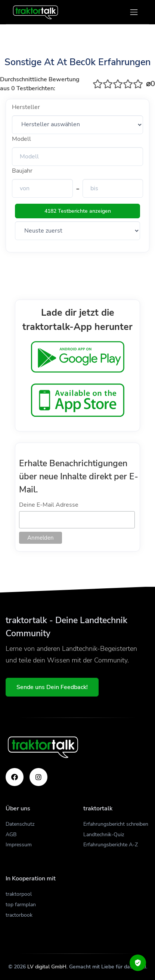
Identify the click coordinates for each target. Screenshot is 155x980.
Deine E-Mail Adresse (49, 505)
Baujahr (22, 171)
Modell (21, 139)
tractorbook (19, 915)
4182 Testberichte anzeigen (78, 211)
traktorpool (19, 894)
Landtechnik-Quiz (104, 835)
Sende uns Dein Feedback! (52, 687)
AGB (11, 835)
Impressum (19, 845)
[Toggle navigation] (134, 12)
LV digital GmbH (47, 967)
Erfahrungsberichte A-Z (111, 845)
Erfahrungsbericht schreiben (116, 824)
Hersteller (26, 107)
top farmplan (21, 905)
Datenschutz (20, 824)
